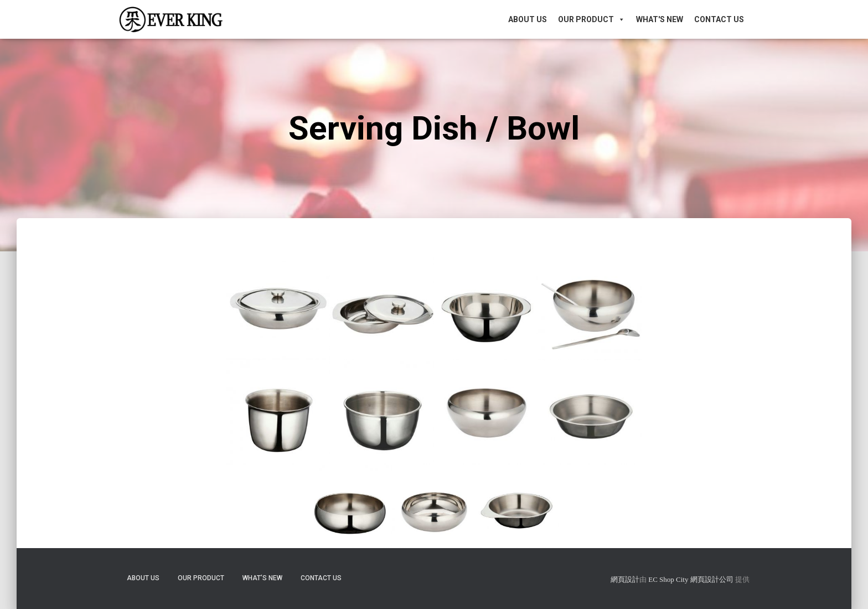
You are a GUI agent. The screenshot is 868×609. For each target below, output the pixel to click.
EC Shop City (669, 579)
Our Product (591, 19)
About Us (528, 19)
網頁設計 (625, 579)
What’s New (262, 578)
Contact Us (719, 19)
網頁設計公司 (712, 579)
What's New (660, 19)
